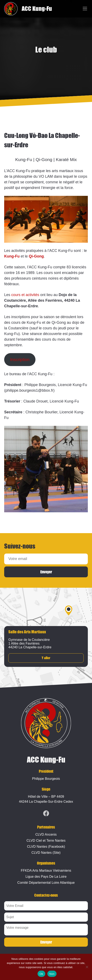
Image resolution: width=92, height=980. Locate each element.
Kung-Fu (12, 256)
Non (52, 974)
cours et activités (25, 295)
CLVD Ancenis (46, 834)
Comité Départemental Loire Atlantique (46, 883)
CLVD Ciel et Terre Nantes (46, 841)
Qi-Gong (36, 256)
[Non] (87, 967)
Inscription (20, 360)
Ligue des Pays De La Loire (46, 877)
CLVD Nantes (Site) (46, 853)
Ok (41, 974)
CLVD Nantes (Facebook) (46, 847)
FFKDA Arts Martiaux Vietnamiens (46, 871)
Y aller (46, 658)
